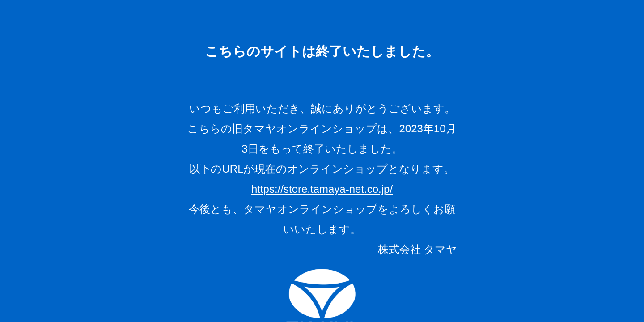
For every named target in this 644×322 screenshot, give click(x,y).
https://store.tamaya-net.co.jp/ (322, 189)
